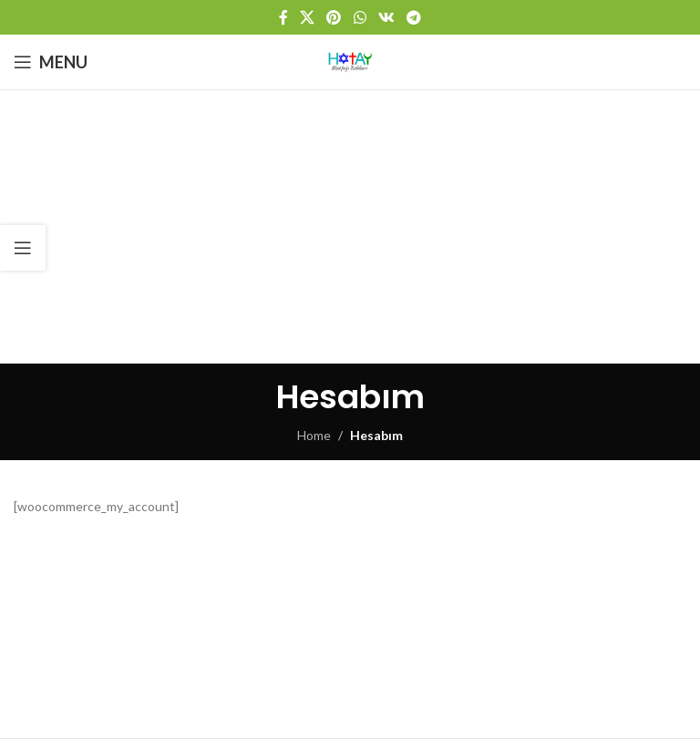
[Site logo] (350, 61)
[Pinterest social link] (334, 17)
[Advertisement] (350, 227)
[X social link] (307, 17)
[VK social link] (386, 17)
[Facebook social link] (283, 17)
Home (314, 435)
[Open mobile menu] (51, 62)
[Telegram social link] (414, 17)
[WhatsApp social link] (360, 17)
